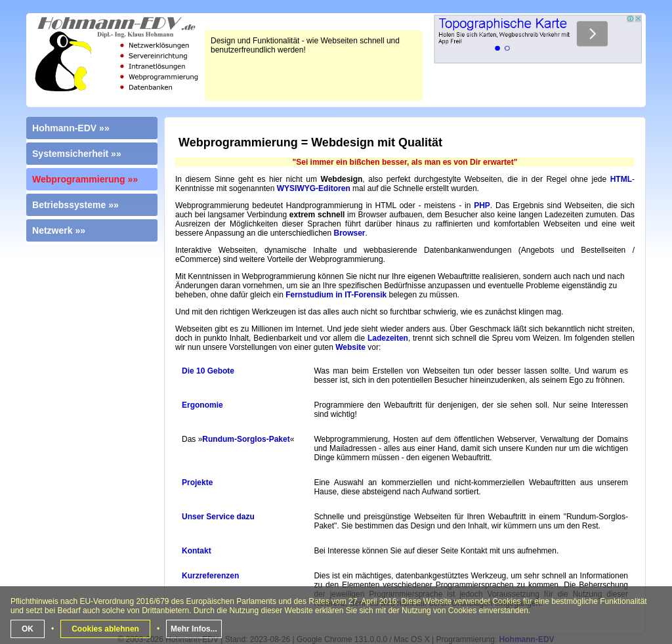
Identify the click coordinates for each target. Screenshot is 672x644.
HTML (621, 179)
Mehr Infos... (194, 629)
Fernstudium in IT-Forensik (336, 295)
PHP (482, 205)
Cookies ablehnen (105, 629)
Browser (350, 233)
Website (350, 347)
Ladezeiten (388, 338)
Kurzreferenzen (210, 576)
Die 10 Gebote (208, 371)
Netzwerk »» (59, 230)
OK (28, 629)
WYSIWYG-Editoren (314, 188)
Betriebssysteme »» (75, 205)
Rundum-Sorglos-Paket (246, 439)
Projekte (197, 483)
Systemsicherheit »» (77, 154)
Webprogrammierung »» (85, 179)
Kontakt (197, 551)
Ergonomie (202, 405)
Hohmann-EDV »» (71, 128)
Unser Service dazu (218, 517)
